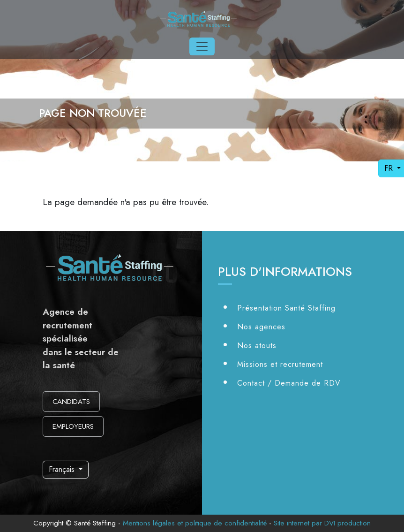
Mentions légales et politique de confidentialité (195, 523)
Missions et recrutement (280, 364)
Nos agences (261, 327)
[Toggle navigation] (202, 46)
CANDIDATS (71, 402)
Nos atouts (257, 346)
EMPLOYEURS (73, 426)
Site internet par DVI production (322, 523)
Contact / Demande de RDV (289, 383)
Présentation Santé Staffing (286, 308)
